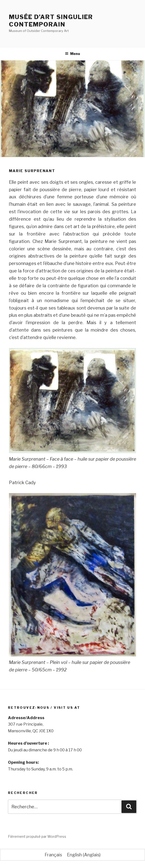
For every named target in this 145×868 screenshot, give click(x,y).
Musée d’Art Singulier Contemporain (51, 21)
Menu (72, 54)
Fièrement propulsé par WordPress (37, 836)
